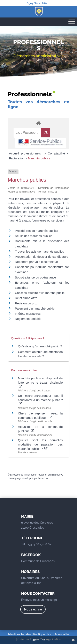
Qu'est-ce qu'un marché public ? (40, 346)
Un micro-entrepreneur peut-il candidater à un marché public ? (40, 400)
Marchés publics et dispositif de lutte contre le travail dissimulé (40, 382)
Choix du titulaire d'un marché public (40, 293)
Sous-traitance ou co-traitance (36, 277)
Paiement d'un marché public (35, 308)
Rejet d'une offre (26, 298)
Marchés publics (39, 158)
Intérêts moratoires (28, 314)
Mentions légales (20, 634)
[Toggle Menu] (72, 21)
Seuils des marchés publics (34, 236)
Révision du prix (26, 303)
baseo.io (43, 478)
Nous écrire (33, 609)
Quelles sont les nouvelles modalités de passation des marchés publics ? (40, 444)
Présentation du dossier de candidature (42, 257)
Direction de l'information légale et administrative (37, 475)
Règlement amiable (28, 319)
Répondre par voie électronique (36, 262)
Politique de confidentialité (51, 634)
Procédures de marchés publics (37, 231)
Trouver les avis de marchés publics (40, 251)
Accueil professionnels (26, 153)
